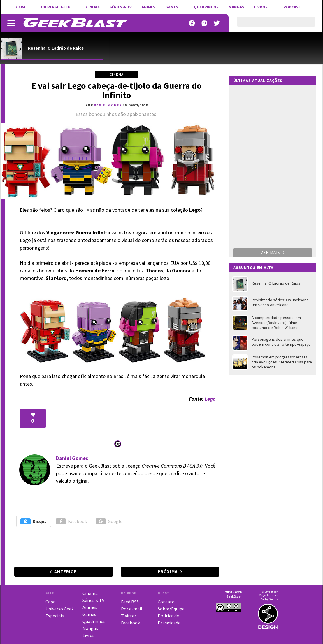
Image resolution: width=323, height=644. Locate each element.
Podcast (292, 7)
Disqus (34, 521)
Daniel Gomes (72, 458)
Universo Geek (56, 7)
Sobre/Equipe (171, 609)
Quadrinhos (206, 7)
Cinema (93, 7)
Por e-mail (132, 609)
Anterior (66, 572)
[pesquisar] (271, 25)
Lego (210, 399)
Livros (261, 7)
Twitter (129, 616)
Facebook (71, 521)
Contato (166, 602)
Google (109, 521)
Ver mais (273, 252)
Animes (149, 7)
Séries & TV (121, 7)
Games (172, 7)
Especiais (55, 616)
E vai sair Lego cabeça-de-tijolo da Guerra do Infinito (117, 90)
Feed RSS (130, 602)
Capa (21, 7)
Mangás (236, 7)
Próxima (168, 572)
